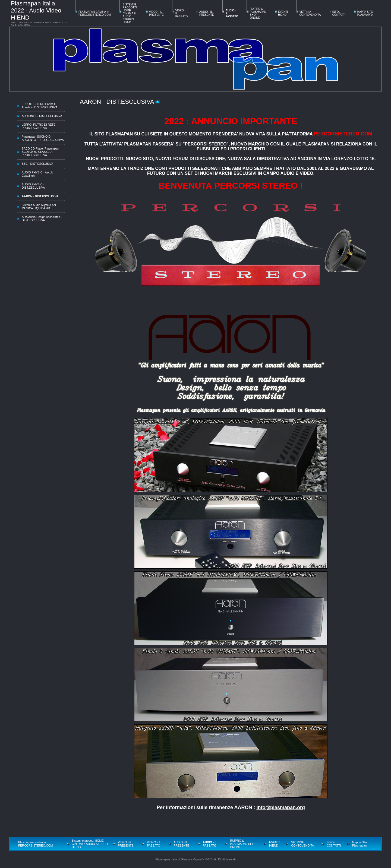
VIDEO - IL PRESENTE (156, 13)
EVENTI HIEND (283, 13)
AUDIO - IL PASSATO (210, 844)
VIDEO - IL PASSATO (154, 844)
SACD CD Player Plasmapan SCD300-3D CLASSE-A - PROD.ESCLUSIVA (40, 152)
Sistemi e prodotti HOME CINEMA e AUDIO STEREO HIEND (130, 13)
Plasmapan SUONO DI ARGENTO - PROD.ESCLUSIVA (43, 138)
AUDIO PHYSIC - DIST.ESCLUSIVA (33, 186)
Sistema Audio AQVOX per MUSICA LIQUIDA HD (39, 207)
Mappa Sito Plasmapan (365, 13)
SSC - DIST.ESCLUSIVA (37, 164)
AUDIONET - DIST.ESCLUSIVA (42, 116)
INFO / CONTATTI (339, 13)
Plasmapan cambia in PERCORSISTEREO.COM (95, 13)
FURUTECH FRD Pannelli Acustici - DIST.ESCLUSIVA (40, 106)
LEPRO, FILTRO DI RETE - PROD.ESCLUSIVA (40, 126)
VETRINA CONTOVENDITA (310, 13)
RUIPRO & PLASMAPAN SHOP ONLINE (243, 844)
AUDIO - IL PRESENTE (207, 13)
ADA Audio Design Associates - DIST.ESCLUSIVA (42, 218)
